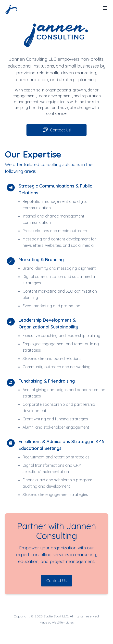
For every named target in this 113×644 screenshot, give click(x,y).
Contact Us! (57, 130)
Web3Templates (63, 622)
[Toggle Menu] (105, 8)
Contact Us (56, 581)
